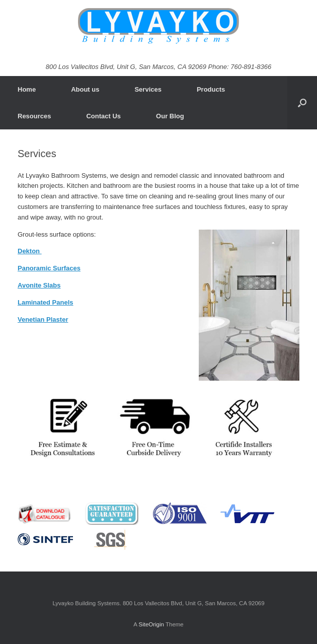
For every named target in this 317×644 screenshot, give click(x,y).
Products (211, 89)
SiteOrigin (151, 624)
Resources (34, 116)
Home (27, 89)
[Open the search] (302, 103)
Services (148, 89)
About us (85, 89)
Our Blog (170, 116)
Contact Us (103, 116)
